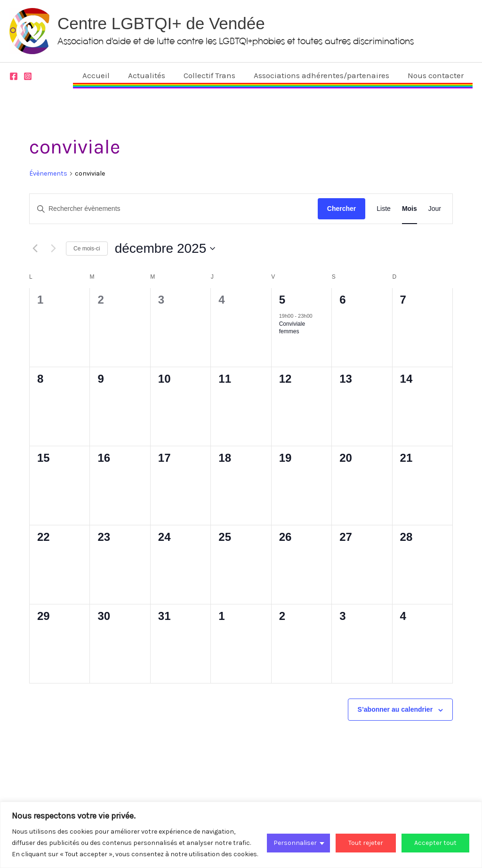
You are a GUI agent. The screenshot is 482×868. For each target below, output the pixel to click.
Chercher (341, 209)
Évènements (48, 173)
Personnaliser (295, 843)
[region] (241, 835)
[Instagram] (28, 76)
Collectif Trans (215, 75)
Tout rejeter (366, 843)
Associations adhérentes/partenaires (325, 75)
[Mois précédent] (35, 249)
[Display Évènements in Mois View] (410, 209)
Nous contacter (437, 75)
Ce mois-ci (87, 249)
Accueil (106, 75)
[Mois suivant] (53, 249)
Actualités (155, 75)
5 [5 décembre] (282, 300)
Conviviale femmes (292, 328)
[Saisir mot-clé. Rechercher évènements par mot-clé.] (174, 209)
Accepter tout (435, 843)
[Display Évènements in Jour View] (435, 209)
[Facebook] (14, 76)
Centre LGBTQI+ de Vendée (161, 23)
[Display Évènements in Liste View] (384, 209)
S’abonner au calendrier (395, 709)
